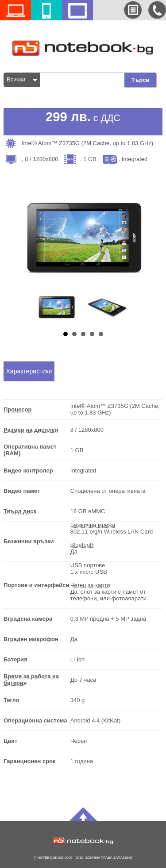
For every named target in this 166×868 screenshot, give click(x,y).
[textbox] (85, 80)
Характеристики (29, 371)
